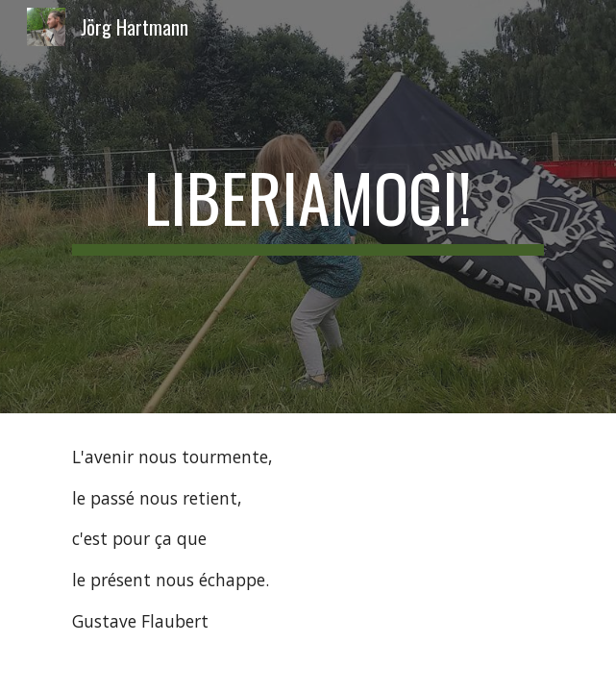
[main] (308, 207)
